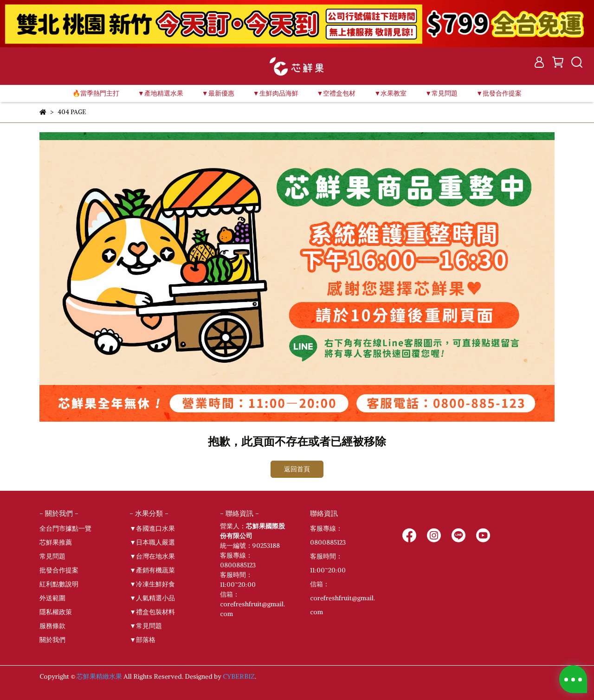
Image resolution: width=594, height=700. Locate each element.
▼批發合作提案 (499, 93)
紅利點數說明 (59, 584)
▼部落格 (142, 640)
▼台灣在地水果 (152, 556)
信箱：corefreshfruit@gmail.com (342, 598)
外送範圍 (52, 598)
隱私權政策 (56, 612)
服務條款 (52, 626)
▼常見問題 (146, 626)
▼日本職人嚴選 (152, 542)
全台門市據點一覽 (65, 528)
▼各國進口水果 (152, 528)
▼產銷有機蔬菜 (152, 570)
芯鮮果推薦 (56, 542)
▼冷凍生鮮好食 (152, 584)
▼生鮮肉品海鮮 (276, 93)
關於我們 (52, 640)
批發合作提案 (59, 570)
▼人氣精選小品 (152, 598)
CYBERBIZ (239, 676)
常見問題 (52, 556)
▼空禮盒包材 (336, 93)
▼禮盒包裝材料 (152, 612)
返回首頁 (297, 469)
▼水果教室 (390, 93)
